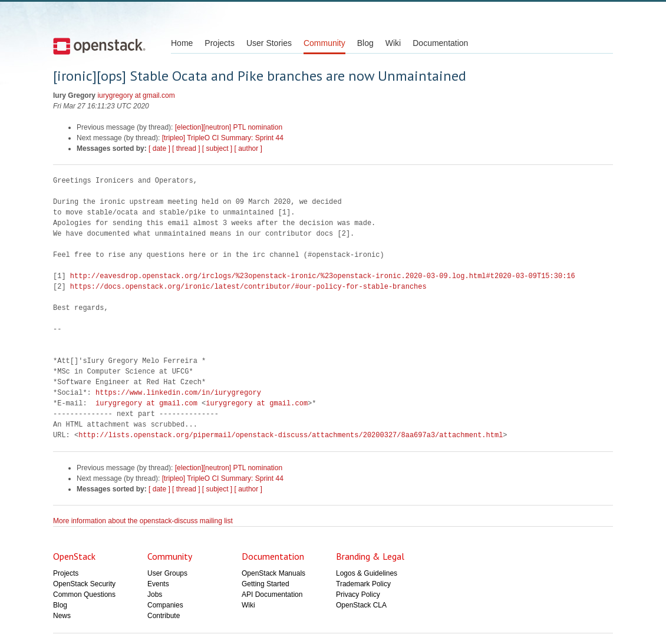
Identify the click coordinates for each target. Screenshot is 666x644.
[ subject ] (217, 148)
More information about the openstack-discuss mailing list (143, 521)
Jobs (155, 595)
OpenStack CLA (361, 605)
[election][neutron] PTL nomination (229, 127)
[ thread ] (186, 148)
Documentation (440, 43)
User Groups (167, 573)
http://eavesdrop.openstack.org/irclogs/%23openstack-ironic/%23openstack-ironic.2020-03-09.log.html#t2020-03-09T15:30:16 (323, 276)
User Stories (269, 43)
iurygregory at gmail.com (136, 95)
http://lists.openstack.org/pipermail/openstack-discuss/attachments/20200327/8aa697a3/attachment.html (291, 435)
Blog (365, 43)
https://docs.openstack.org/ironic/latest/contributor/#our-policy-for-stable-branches (248, 287)
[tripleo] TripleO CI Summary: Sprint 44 (223, 138)
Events (158, 584)
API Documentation (272, 595)
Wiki (393, 43)
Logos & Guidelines (367, 573)
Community (324, 43)
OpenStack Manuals (273, 573)
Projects (220, 43)
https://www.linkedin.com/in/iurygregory (178, 393)
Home (182, 43)
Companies (165, 605)
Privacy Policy (358, 595)
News (62, 616)
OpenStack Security (84, 584)
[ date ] (159, 148)
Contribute (164, 616)
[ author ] (248, 148)
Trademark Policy (363, 584)
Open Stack (99, 46)
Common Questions (84, 595)
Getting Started (266, 584)
